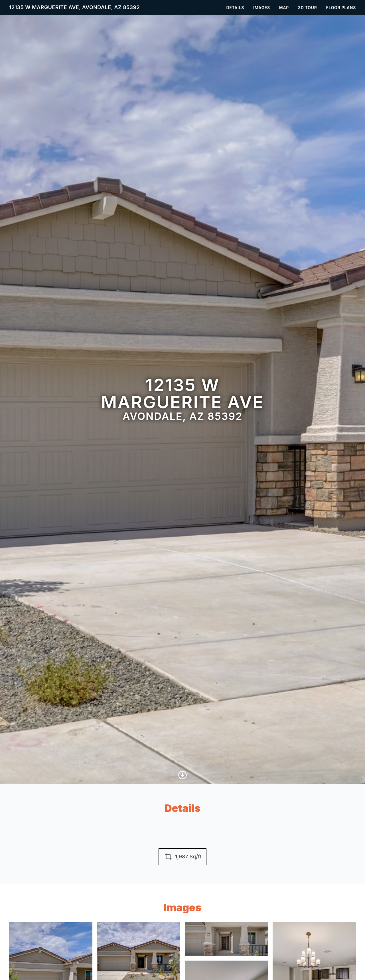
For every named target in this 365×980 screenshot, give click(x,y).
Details (235, 8)
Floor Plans (341, 8)
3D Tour (307, 8)
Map (284, 8)
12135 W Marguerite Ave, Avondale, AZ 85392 (74, 7)
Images (262, 8)
